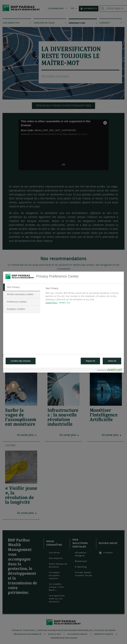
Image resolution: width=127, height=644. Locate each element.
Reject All (90, 361)
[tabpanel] (83, 297)
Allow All (112, 361)
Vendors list (65, 303)
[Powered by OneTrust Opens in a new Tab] (110, 371)
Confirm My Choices (21, 361)
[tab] (22, 287)
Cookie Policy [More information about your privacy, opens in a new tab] (52, 303)
